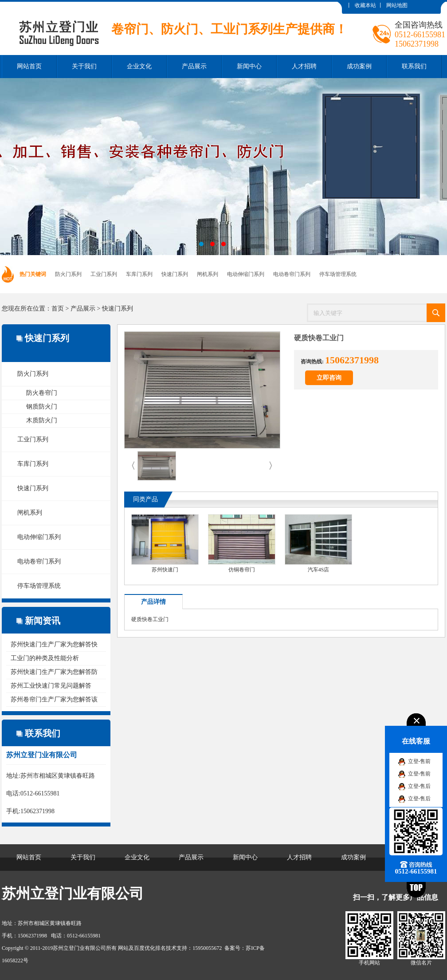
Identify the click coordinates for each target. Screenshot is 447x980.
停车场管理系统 (338, 274)
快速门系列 (175, 274)
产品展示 (194, 66)
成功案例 (359, 66)
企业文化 (139, 66)
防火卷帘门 (42, 393)
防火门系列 (68, 274)
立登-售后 (420, 786)
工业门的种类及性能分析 (45, 658)
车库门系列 (139, 274)
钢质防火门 (42, 407)
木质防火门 (42, 420)
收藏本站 (365, 5)
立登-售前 (420, 761)
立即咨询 (329, 378)
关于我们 (84, 66)
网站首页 (29, 66)
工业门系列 (104, 274)
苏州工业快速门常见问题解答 (51, 686)
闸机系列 (208, 274)
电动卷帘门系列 (292, 274)
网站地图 (397, 5)
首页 (58, 309)
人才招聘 (304, 66)
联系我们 (414, 66)
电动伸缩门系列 (246, 274)
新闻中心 (249, 66)
